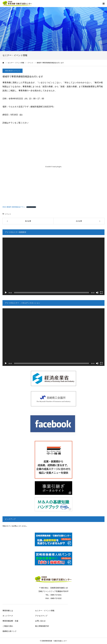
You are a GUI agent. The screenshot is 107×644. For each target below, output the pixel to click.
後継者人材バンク (10, 631)
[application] (53, 266)
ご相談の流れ (8, 626)
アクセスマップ (41, 616)
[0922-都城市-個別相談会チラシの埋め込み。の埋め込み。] (53, 167)
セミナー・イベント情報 (45, 611)
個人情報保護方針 (42, 626)
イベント (17, 71)
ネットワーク (8, 616)
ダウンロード (31, 207)
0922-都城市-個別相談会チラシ (14, 207)
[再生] (6, 293)
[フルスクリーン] (101, 293)
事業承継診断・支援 (10, 621)
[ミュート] (97, 293)
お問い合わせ (40, 621)
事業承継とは (8, 611)
